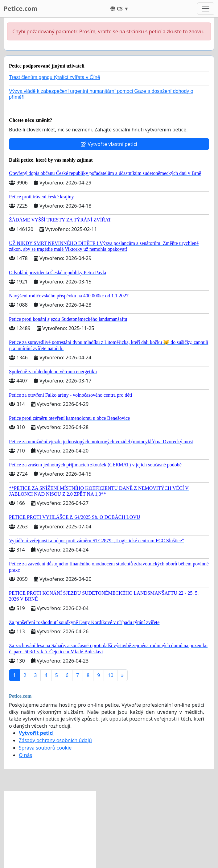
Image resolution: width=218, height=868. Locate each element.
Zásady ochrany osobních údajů (55, 740)
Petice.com (21, 8)
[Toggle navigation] (206, 9)
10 (110, 675)
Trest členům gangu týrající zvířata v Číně (55, 77)
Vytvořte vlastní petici (109, 144)
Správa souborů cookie (45, 748)
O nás (25, 755)
